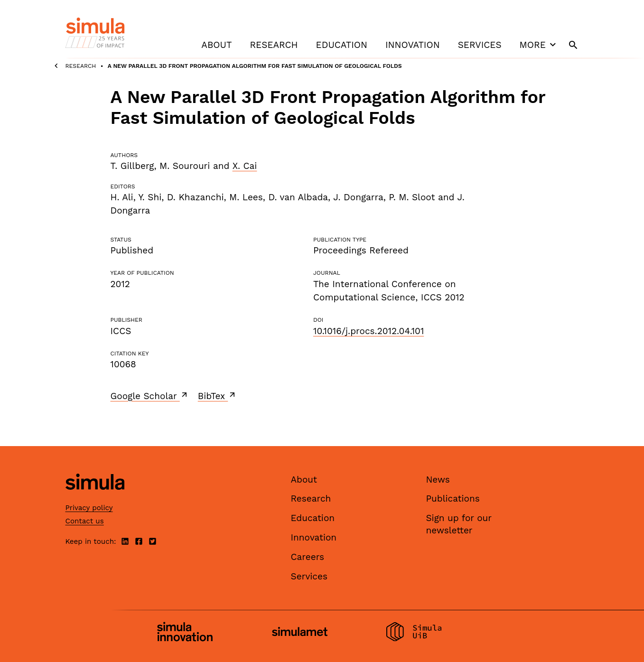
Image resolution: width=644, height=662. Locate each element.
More (539, 45)
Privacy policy (89, 508)
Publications (453, 499)
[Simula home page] (95, 498)
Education (342, 45)
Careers (308, 557)
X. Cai (245, 166)
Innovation (413, 45)
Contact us (85, 521)
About (216, 45)
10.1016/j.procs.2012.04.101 (369, 331)
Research (274, 45)
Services (480, 45)
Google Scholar (150, 396)
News (438, 480)
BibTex (218, 396)
